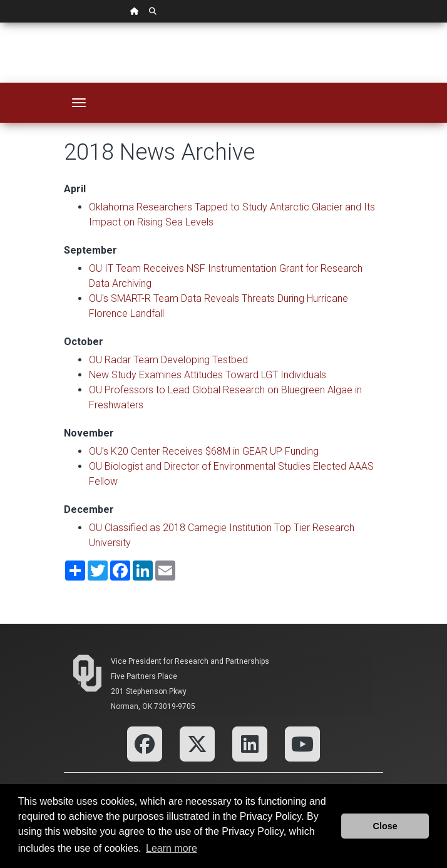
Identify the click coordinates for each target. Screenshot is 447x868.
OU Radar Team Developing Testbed (168, 360)
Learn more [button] (172, 848)
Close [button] (385, 826)
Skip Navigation (0, 23)
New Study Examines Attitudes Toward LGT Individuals (208, 375)
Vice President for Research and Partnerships (190, 661)
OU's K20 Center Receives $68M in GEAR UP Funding (204, 451)
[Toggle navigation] (79, 103)
